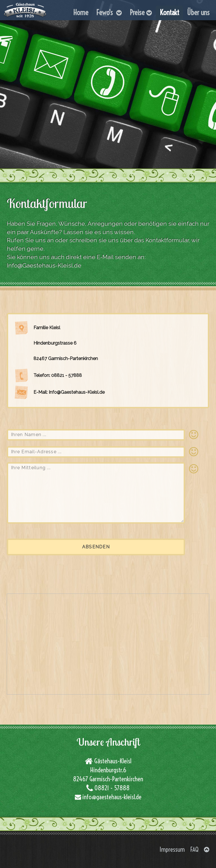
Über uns (198, 13)
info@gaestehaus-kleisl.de (111, 797)
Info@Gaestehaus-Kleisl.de (44, 265)
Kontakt (169, 13)
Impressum (172, 849)
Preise (141, 13)
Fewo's (109, 13)
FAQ (194, 849)
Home (81, 13)
